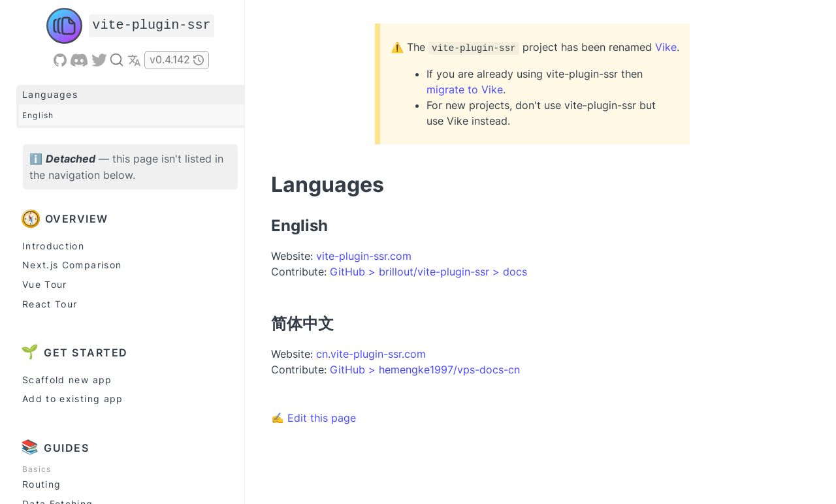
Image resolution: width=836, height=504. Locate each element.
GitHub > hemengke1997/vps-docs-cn (425, 370)
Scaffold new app (67, 380)
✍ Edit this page (313, 418)
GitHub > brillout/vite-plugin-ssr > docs (428, 272)
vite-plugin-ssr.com (364, 256)
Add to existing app (73, 399)
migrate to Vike (465, 89)
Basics (37, 469)
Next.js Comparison (72, 265)
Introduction (53, 246)
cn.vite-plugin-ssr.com (371, 354)
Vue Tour (45, 284)
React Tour (50, 304)
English (38, 115)
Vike (666, 47)
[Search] (117, 59)
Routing (41, 484)
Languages (50, 94)
